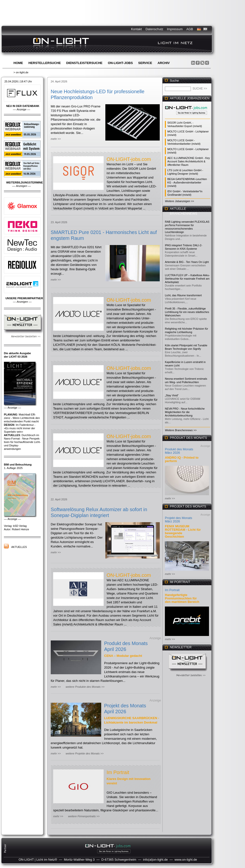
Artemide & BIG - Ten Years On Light (187, 262)
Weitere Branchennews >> (181, 430)
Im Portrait (118, 772)
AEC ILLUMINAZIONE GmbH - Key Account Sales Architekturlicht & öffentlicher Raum (189, 161)
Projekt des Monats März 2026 (178, 520)
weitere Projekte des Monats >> (85, 753)
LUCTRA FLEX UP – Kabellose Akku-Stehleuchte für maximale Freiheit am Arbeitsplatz (187, 279)
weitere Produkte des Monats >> (85, 687)
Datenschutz (154, 29)
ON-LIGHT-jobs (120, 63)
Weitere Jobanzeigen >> (179, 201)
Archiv (164, 63)
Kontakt (136, 29)
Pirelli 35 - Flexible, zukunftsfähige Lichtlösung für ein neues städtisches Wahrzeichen (187, 312)
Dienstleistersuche (84, 63)
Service (145, 63)
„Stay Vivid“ (172, 395)
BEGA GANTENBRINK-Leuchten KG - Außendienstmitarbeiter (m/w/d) (187, 182)
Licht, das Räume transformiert (183, 295)
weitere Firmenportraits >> (84, 816)
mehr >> (56, 139)
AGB (190, 29)
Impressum (175, 29)
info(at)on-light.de (155, 860)
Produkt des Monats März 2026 (179, 451)
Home (18, 63)
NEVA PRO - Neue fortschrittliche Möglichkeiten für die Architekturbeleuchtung (185, 412)
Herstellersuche (45, 63)
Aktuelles (19, 547)
